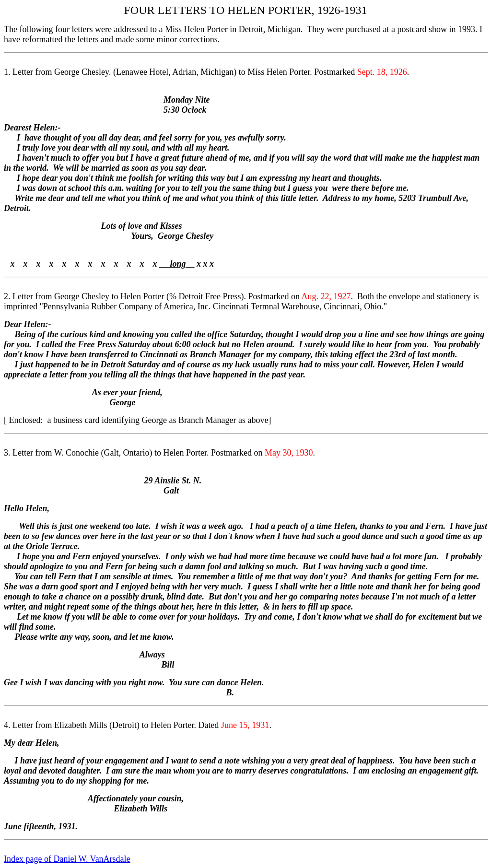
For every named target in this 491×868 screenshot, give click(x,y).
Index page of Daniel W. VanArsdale (67, 859)
